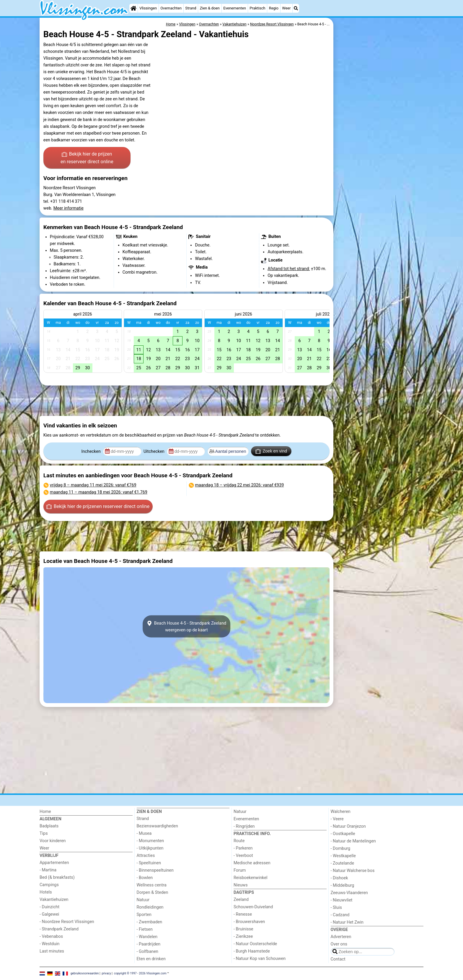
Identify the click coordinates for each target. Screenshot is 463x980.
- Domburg (341, 848)
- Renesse (243, 914)
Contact (338, 959)
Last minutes (52, 951)
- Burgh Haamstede (252, 951)
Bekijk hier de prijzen (87, 158)
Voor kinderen (53, 841)
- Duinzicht (49, 907)
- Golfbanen (148, 952)
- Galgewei (49, 914)
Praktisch (257, 8)
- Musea (144, 833)
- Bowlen (145, 878)
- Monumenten (150, 841)
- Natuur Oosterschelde (255, 944)
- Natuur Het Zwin (347, 922)
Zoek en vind (271, 451)
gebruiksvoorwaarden (85, 973)
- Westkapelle (343, 856)
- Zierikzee (243, 936)
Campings (49, 885)
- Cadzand (340, 915)
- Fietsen (145, 929)
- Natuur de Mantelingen (353, 841)
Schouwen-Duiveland (253, 907)
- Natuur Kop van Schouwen (260, 959)
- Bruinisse (243, 929)
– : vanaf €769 (93, 485)
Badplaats (49, 826)
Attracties (146, 856)
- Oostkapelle (343, 834)
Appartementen (54, 863)
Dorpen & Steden (153, 892)
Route (239, 841)
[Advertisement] (379, 153)
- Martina (48, 870)
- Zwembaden (150, 922)
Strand (191, 8)
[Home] (133, 8)
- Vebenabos (51, 936)
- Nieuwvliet (342, 900)
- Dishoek (339, 878)
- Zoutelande (343, 863)
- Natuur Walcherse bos (353, 871)
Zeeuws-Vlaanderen (349, 893)
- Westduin (49, 944)
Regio (274, 8)
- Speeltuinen (149, 863)
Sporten (144, 915)
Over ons (339, 944)
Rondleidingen (150, 907)
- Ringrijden (244, 826)
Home (45, 812)
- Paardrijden (149, 944)
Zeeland (241, 900)
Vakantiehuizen (54, 900)
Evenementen (235, 8)
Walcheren (341, 812)
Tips (44, 833)
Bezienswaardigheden (157, 826)
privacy (106, 973)
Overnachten (171, 8)
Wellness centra (152, 885)
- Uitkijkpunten (150, 848)
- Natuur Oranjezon (348, 826)
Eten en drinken (151, 959)
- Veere (337, 819)
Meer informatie (69, 208)
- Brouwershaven (249, 922)
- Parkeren (243, 848)
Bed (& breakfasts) (57, 877)
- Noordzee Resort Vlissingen (67, 922)
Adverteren (341, 937)
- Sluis (336, 908)
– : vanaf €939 (240, 485)
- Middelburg (343, 885)
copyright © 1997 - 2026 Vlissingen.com (140, 973)
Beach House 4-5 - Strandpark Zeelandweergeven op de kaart (186, 626)
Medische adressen (252, 863)
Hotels (46, 892)
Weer (286, 8)
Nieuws (241, 885)
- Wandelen (147, 937)
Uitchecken (154, 451)
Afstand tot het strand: (289, 269)
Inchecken (92, 451)
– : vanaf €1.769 (99, 492)
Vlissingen (148, 8)
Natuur (143, 900)
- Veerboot (243, 856)
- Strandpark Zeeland (59, 929)
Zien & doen (210, 8)
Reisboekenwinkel (251, 878)
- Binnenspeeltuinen (155, 870)
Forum (240, 870)
